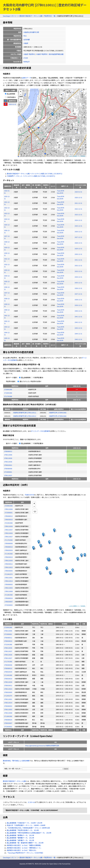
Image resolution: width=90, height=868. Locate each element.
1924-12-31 (78, 220)
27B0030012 (8, 685)
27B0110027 (8, 658)
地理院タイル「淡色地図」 (80, 156)
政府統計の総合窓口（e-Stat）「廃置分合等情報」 (24, 845)
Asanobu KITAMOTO (27, 864)
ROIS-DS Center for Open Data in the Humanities (53, 864)
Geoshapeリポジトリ (10, 16)
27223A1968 (8, 644)
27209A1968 (8, 389)
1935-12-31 (78, 283)
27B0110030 (8, 682)
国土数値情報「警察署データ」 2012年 (21, 838)
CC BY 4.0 (31, 802)
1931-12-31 (78, 260)
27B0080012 (8, 451)
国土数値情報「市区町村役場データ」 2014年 (23, 830)
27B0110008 (8, 713)
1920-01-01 (78, 192)
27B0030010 (8, 641)
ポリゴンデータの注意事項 (40, 431)
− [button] (21, 94)
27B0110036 (8, 462)
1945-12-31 (78, 339)
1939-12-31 (78, 305)
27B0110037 (8, 475)
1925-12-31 (78, 226)
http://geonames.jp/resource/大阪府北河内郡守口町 (42, 746)
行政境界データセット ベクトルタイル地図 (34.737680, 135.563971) (31, 176)
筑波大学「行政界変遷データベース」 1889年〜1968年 (26, 825)
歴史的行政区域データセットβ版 (31, 16)
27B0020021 (8, 465)
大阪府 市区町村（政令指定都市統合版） (50, 54)
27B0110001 (8, 699)
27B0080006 (8, 469)
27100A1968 (8, 393)
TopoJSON (61, 191)
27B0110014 (8, 703)
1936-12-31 (78, 288)
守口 (25, 36)
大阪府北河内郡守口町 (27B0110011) (25, 413)
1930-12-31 (78, 254)
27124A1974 (8, 696)
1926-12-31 (78, 231)
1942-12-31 (78, 322)
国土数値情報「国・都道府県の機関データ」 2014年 (25, 843)
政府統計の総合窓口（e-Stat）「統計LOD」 (22, 850)
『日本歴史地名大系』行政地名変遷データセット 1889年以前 (28, 828)
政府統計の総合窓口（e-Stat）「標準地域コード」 (24, 848)
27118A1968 (8, 716)
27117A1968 (8, 396)
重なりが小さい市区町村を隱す (29, 381)
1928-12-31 (78, 243)
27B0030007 (8, 723)
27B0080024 (8, 720)
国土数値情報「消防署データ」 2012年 (21, 840)
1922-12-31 (78, 209)
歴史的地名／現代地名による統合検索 (16, 761)
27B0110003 (8, 709)
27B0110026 (8, 458)
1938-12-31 (78, 300)
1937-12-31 (78, 294)
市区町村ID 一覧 (50, 16)
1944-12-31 (78, 334)
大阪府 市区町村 (29, 54)
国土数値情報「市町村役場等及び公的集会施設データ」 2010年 (29, 833)
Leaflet (71, 156)
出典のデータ (26, 78)
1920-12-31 (78, 197)
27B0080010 (8, 668)
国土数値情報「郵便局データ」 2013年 (21, 835)
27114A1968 (8, 675)
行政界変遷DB (10, 97)
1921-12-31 (78, 203)
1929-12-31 (78, 248)
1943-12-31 (78, 328)
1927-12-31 (78, 237)
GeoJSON (60, 193)
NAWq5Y (27, 62)
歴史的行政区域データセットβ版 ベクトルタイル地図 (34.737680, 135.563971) (35, 174)
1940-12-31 (78, 311)
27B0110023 (8, 689)
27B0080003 (8, 706)
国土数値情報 (10, 94)
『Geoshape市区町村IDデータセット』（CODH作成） (25, 853)
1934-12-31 (78, 277)
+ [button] (21, 91)
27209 (26, 58)
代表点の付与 (30, 495)
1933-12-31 (78, 271)
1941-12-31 (78, 317)
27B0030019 (8, 679)
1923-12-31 (78, 215)
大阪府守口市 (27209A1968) (58, 413)
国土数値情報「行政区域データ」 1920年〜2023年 (25, 823)
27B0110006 (8, 455)
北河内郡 (27, 40)
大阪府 (26, 43)
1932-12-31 (78, 265)
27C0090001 (8, 472)
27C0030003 (8, 727)
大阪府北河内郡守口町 (31, 32)
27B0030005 (8, 692)
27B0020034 (8, 672)
